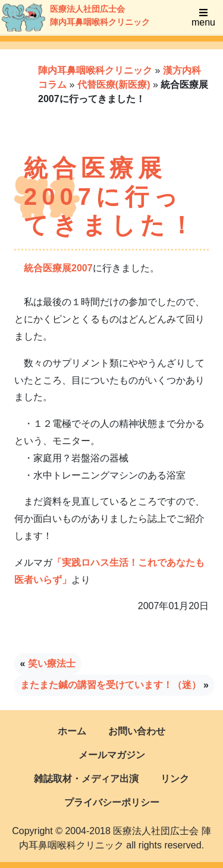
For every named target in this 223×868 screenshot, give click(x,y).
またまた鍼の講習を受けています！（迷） (111, 685)
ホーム (72, 731)
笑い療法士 (52, 663)
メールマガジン (112, 755)
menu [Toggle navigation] (203, 18)
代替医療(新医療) (114, 85)
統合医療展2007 (58, 268)
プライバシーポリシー (112, 802)
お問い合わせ (137, 731)
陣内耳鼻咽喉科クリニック (95, 70)
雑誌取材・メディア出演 (86, 779)
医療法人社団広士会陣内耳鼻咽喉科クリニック (63, 17)
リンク (175, 779)
